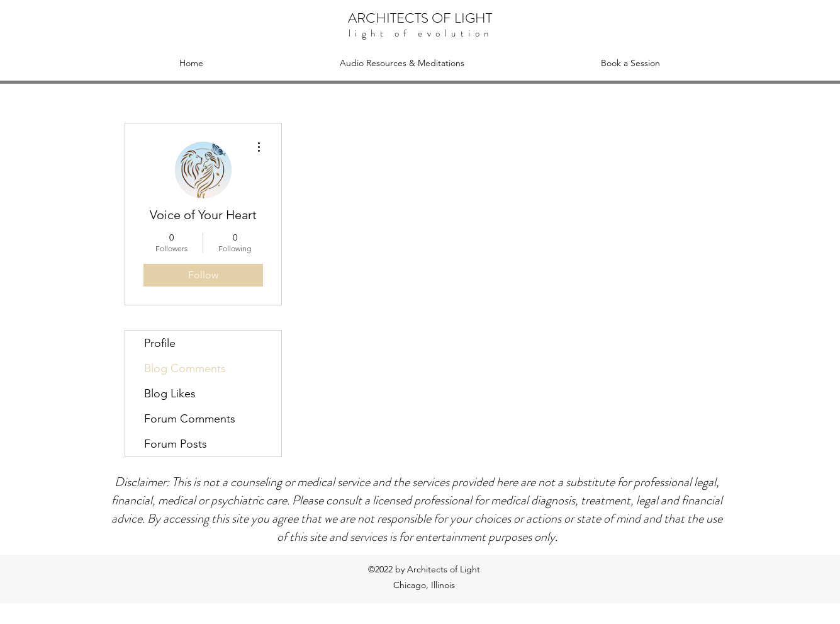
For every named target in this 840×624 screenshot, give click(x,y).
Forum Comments (190, 419)
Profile (160, 343)
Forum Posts (176, 444)
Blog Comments (185, 368)
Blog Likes (170, 394)
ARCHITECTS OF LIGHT (420, 18)
